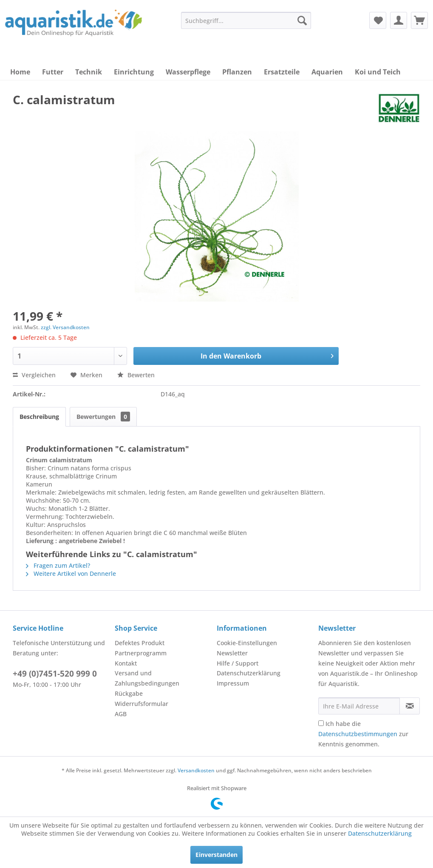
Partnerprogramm (141, 653)
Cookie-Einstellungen (247, 643)
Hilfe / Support (238, 663)
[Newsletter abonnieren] (410, 706)
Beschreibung (39, 417)
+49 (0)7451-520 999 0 (55, 674)
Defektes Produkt (140, 643)
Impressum (233, 683)
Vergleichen (34, 375)
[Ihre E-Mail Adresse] (359, 706)
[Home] (20, 72)
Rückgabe (129, 693)
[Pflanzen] (237, 72)
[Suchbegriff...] (246, 20)
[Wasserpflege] (188, 72)
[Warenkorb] (419, 20)
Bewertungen (103, 417)
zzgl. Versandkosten (65, 327)
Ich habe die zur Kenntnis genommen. (363, 734)
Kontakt (126, 663)
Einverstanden (216, 855)
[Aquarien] (327, 72)
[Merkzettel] (378, 20)
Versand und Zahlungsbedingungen (147, 678)
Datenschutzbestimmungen (358, 734)
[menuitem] (246, 20)
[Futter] (53, 72)
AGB (121, 714)
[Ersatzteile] (282, 72)
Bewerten (136, 375)
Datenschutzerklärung (249, 673)
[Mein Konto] (399, 20)
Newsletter (232, 653)
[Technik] (89, 72)
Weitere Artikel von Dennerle (71, 573)
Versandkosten (196, 770)
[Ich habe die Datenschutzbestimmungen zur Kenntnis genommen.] (321, 723)
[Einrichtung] (134, 72)
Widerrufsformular (142, 704)
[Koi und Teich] (378, 72)
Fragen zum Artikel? (58, 565)
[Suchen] (302, 20)
